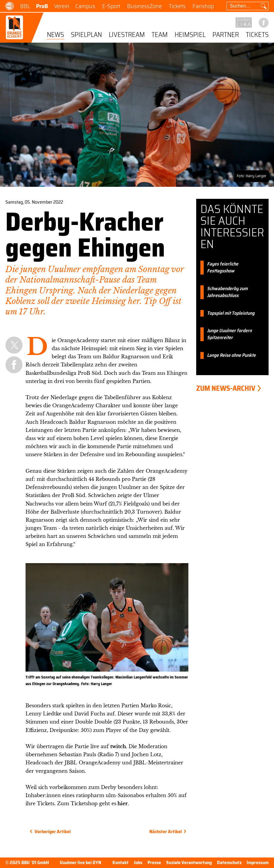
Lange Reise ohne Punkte (231, 355)
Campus (85, 6)
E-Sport (111, 6)
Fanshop (203, 6)
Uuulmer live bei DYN (81, 863)
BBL (25, 6)
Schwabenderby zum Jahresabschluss (227, 292)
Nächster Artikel (166, 832)
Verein (62, 6)
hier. (123, 803)
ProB (42, 6)
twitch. (119, 746)
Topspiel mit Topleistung (231, 313)
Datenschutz (229, 862)
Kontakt (120, 862)
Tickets (177, 6)
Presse (154, 862)
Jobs (138, 862)
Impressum (258, 862)
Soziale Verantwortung (189, 862)
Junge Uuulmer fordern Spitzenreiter (229, 334)
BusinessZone (145, 6)
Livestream (127, 35)
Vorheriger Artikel (53, 832)
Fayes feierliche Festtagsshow (223, 268)
